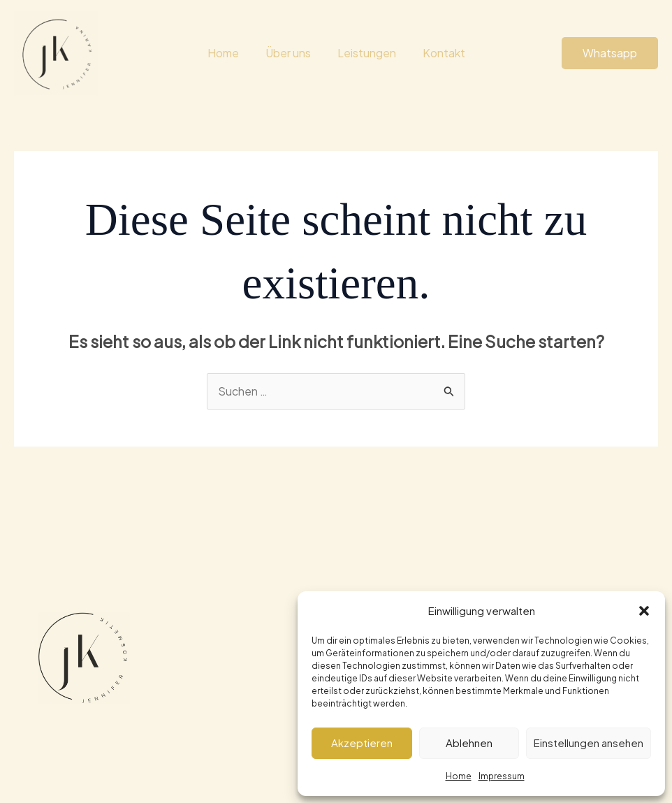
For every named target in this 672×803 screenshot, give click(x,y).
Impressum (502, 776)
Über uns (290, 53)
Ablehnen (469, 743)
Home (459, 776)
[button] (644, 611)
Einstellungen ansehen (589, 743)
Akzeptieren (362, 743)
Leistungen (365, 53)
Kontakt (438, 53)
